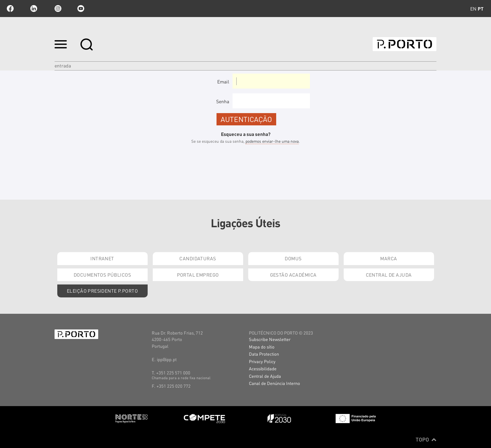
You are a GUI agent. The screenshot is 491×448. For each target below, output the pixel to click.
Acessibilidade (263, 368)
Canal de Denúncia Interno (274, 383)
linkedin (34, 9)
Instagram (57, 9)
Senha (223, 101)
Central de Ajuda (389, 275)
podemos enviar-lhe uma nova (272, 141)
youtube (81, 9)
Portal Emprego (198, 275)
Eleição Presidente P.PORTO (102, 291)
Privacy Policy (262, 361)
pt (481, 9)
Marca (389, 258)
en (473, 9)
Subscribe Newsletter (270, 339)
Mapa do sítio (262, 347)
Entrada (63, 65)
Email (223, 81)
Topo (426, 439)
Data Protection (264, 354)
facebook (10, 9)
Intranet (102, 258)
